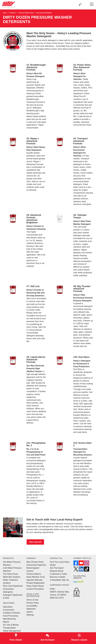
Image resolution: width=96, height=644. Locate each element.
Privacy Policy (33, 603)
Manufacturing (9, 619)
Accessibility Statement (32, 607)
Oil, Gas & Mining (11, 625)
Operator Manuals (34, 580)
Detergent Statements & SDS (13, 596)
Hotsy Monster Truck (36, 577)
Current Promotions (35, 589)
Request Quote (57, 571)
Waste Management (12, 631)
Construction (9, 610)
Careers (30, 571)
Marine (6, 622)
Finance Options (34, 574)
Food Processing (10, 616)
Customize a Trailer (58, 574)
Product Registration (36, 583)
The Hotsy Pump (10, 574)
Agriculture (8, 607)
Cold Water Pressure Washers (12, 569)
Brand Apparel (33, 568)
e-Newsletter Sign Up (59, 580)
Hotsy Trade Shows (35, 586)
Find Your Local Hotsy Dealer (60, 563)
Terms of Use (32, 600)
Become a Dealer (58, 577)
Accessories (8, 589)
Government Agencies (36, 565)
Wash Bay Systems (12, 577)
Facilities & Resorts (12, 613)
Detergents (8, 592)
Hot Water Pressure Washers (12, 563)
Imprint (30, 612)
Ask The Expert (57, 568)
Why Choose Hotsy (35, 562)
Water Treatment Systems (10, 581)
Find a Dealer (35, 542)
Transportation (9, 628)
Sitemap (30, 615)
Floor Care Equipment (13, 586)
